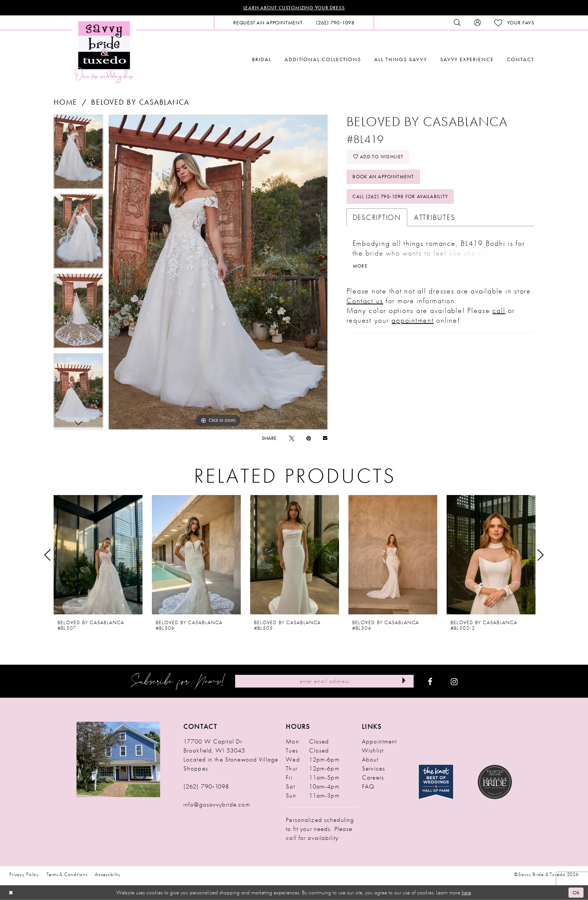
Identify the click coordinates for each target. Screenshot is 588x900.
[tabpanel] (78, 155)
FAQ (368, 787)
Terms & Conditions (67, 875)
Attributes (435, 220)
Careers (373, 778)
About (370, 760)
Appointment (379, 742)
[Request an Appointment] (268, 23)
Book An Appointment (386, 178)
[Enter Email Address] (324, 681)
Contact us (365, 304)
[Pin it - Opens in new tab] (309, 438)
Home (65, 102)
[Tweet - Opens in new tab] (292, 438)
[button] (477, 23)
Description (377, 220)
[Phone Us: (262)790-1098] (335, 23)
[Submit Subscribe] (403, 681)
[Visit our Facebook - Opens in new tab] (430, 682)
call (499, 313)
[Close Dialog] (11, 893)
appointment (412, 323)
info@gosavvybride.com (217, 805)
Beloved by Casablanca (140, 102)
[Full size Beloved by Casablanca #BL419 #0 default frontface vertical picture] (218, 272)
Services (373, 769)
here (466, 892)
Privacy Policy (24, 875)
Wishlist (373, 751)
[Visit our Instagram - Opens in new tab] (454, 682)
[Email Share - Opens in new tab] (325, 438)
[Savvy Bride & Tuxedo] (104, 52)
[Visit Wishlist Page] (514, 23)
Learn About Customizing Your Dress (294, 8)
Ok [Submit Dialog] (576, 892)
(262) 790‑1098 (206, 787)
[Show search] (457, 23)
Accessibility (108, 875)
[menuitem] (268, 23)
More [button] (361, 269)
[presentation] (98, 555)
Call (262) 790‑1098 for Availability (404, 199)
